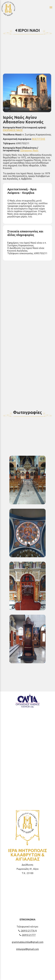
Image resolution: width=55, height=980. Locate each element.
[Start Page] (15, 9)
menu (51, 7)
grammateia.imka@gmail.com (28, 942)
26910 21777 (27, 935)
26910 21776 (27, 931)
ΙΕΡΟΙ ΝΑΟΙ (29, 30)
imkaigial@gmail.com (27, 949)
